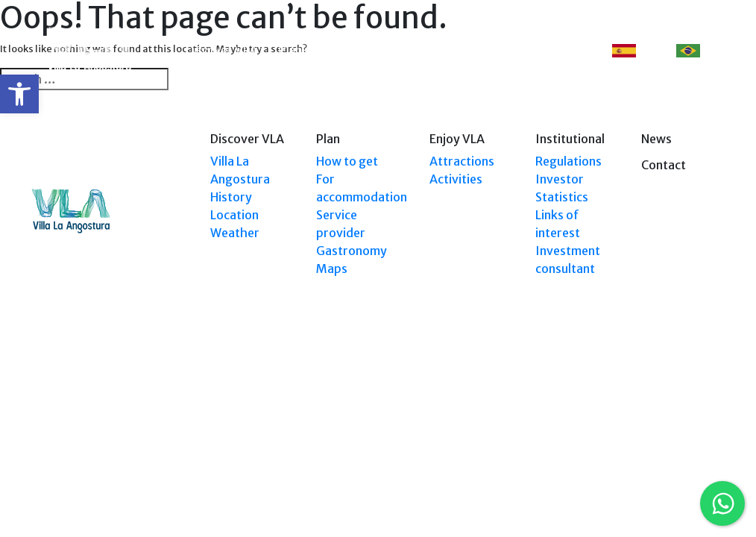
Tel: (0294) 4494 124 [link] (683, 397)
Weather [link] (235, 233)
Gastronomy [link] (352, 251)
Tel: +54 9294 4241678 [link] (679, 411)
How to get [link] (347, 161)
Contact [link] (556, 50)
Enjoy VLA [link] (429, 50)
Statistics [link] (562, 197)
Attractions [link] (462, 161)
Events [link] (496, 50)
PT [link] (697, 51)
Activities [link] (456, 179)
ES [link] (634, 51)
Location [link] (234, 215)
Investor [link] (560, 179)
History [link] (231, 197)
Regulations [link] (568, 161)
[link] (19, 94)
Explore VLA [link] (356, 50)
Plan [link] (290, 50)
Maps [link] (332, 268)
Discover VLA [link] (221, 50)
